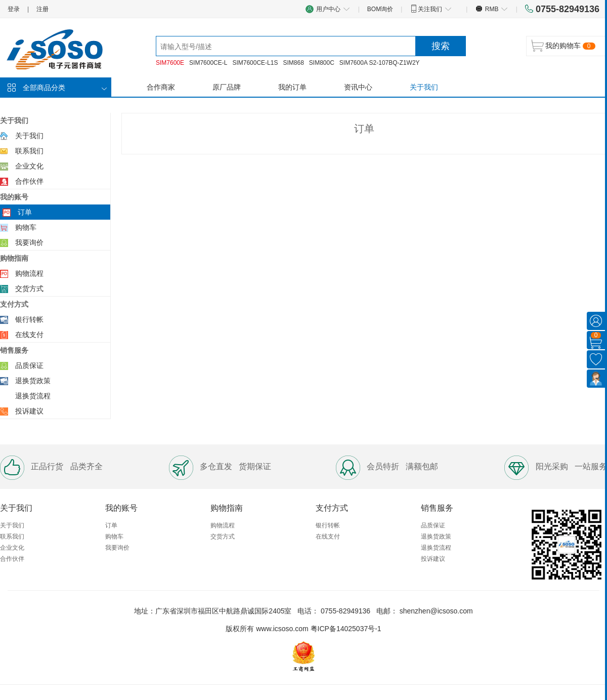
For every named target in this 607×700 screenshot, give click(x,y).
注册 (42, 9)
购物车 (26, 227)
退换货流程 (33, 396)
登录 (14, 9)
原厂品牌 (227, 87)
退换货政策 (33, 381)
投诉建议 (29, 411)
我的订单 (292, 87)
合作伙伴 (29, 181)
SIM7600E (170, 63)
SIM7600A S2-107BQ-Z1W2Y (380, 63)
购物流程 (29, 273)
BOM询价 (380, 9)
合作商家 (161, 87)
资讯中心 (358, 87)
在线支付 (29, 335)
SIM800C (322, 63)
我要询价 (29, 242)
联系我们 (29, 151)
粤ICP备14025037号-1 (346, 629)
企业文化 (29, 166)
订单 (25, 212)
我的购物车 (563, 46)
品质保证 (29, 365)
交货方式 (29, 289)
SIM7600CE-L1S (255, 63)
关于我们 (424, 87)
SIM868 (293, 63)
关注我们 (431, 9)
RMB (491, 9)
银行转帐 (29, 319)
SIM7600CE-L (208, 63)
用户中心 (328, 9)
